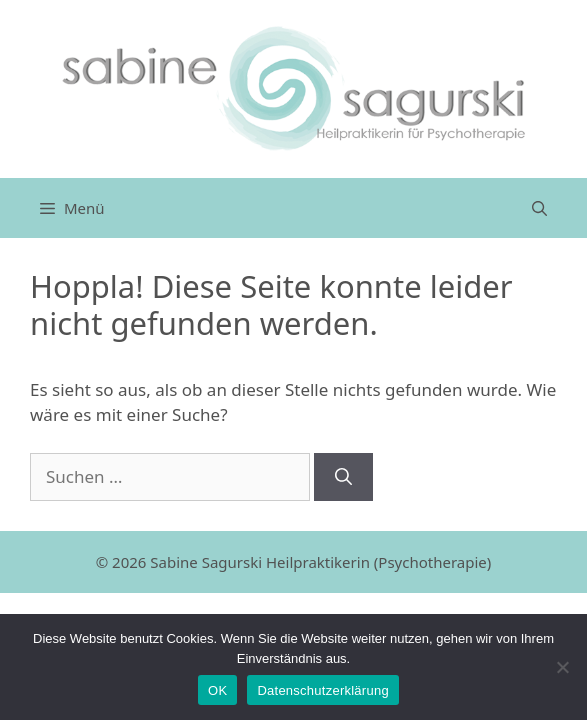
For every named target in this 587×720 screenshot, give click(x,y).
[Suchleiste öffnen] (539, 208)
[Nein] (562, 667)
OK (217, 690)
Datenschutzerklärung (322, 690)
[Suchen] (343, 477)
